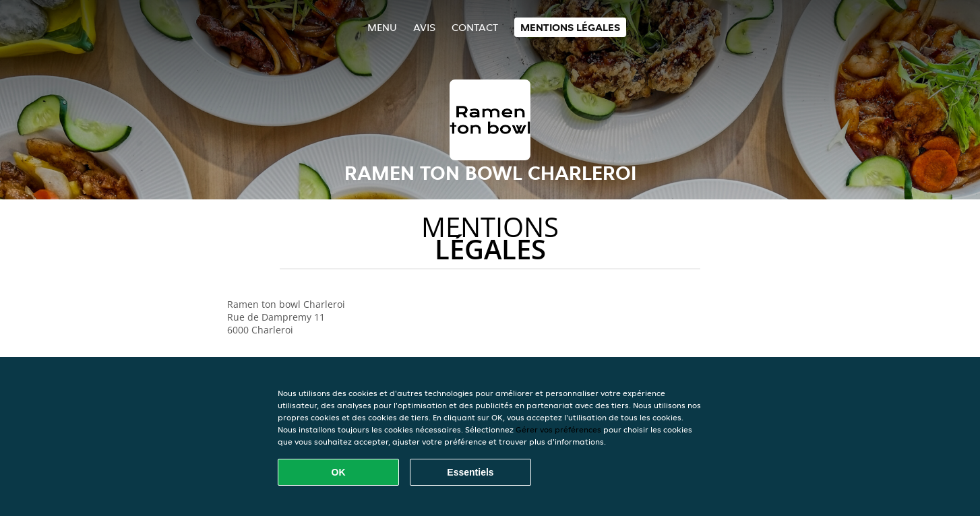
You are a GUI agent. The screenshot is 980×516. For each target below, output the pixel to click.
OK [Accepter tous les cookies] (339, 472)
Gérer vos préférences (558, 429)
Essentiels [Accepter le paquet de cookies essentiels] (470, 472)
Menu (382, 27)
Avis (424, 27)
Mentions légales (570, 27)
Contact (475, 27)
